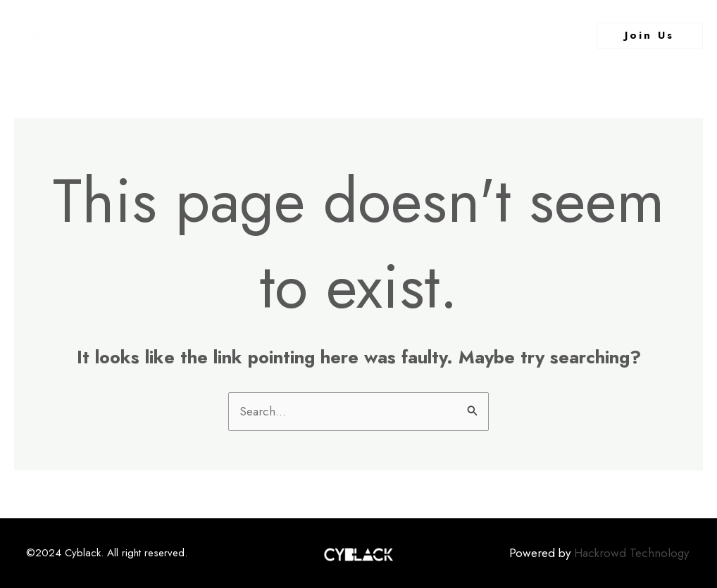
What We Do (408, 35)
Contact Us (498, 35)
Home (202, 35)
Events (331, 35)
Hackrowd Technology (631, 553)
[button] (649, 36)
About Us (264, 35)
